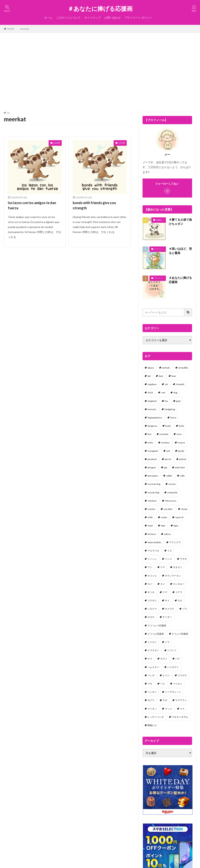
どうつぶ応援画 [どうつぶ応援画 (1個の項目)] (156, 634)
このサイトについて (68, 18)
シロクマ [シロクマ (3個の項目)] (152, 609)
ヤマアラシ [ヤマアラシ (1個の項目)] (181, 700)
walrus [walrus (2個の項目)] (167, 534)
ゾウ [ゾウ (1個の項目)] (185, 609)
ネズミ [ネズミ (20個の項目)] (164, 659)
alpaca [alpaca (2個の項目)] (151, 368)
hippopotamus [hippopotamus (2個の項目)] (155, 418)
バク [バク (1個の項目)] (178, 659)
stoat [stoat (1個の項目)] (150, 526)
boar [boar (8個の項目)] (174, 376)
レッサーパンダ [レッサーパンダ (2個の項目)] (156, 717)
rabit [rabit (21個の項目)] (182, 476)
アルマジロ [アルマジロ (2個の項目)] (153, 551)
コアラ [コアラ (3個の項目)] (179, 592)
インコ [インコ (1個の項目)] (168, 559)
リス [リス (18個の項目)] (182, 709)
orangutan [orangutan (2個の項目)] (153, 451)
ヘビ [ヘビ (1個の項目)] (163, 684)
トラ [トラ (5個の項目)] (167, 642)
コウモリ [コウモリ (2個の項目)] (152, 600)
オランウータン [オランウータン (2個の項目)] (173, 576)
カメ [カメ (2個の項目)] (163, 584)
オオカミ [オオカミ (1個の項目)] (178, 567)
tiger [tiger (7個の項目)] (176, 526)
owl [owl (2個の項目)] (168, 451)
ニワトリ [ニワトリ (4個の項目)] (172, 650)
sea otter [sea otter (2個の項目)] (168, 509)
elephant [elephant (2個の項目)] (152, 401)
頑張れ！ (160, 220)
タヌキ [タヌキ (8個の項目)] (151, 617)
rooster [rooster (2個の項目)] (151, 509)
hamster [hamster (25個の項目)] (152, 409)
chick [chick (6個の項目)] (150, 393)
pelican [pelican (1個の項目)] (183, 459)
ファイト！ (159, 249)
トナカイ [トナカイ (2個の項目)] (152, 642)
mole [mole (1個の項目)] (150, 443)
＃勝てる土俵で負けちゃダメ (180, 222)
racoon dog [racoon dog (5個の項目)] (153, 492)
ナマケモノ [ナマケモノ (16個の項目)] (153, 650)
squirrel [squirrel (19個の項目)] (179, 517)
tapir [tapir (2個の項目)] (163, 526)
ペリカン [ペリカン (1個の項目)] (178, 684)
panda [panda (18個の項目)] (181, 451)
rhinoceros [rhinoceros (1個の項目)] (171, 501)
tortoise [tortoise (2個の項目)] (152, 534)
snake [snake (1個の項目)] (164, 517)
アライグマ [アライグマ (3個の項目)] (175, 542)
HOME (11, 29)
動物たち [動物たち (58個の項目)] (152, 725)
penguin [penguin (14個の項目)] (152, 467)
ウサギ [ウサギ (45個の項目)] (183, 559)
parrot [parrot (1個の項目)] (168, 459)
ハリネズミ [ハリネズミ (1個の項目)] (173, 667)
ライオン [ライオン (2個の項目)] (152, 709)
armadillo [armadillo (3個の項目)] (183, 368)
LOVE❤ (57, 143)
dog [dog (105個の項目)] (175, 393)
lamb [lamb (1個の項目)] (181, 426)
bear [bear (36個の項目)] (161, 376)
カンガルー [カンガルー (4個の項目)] (179, 584)
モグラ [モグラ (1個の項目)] (151, 700)
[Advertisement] (100, 71)
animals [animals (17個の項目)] (166, 368)
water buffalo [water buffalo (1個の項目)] (154, 542)
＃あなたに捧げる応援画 (100, 9)
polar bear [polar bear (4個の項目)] (180, 467)
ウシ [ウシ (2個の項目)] (150, 567)
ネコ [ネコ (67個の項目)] (150, 659)
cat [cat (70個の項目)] (166, 384)
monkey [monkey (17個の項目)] (165, 443)
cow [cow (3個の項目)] (163, 393)
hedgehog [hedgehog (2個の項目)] (170, 409)
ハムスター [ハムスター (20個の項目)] (153, 667)
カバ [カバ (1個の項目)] (150, 584)
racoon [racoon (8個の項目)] (172, 484)
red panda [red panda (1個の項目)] (172, 492)
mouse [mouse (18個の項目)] (181, 443)
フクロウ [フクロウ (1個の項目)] (182, 675)
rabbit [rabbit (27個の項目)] (169, 476)
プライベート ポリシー (138, 18)
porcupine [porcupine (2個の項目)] (153, 476)
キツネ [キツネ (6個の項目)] (151, 592)
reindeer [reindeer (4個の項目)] (152, 501)
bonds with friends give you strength (94, 205)
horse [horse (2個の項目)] (173, 418)
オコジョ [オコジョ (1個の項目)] (152, 576)
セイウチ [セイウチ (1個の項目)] (170, 609)
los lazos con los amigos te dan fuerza (32, 205)
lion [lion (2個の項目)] (149, 434)
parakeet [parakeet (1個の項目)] (152, 459)
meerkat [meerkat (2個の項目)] (164, 434)
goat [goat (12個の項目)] (178, 401)
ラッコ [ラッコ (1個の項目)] (168, 709)
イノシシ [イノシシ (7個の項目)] (152, 559)
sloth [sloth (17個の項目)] (150, 517)
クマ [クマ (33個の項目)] (165, 592)
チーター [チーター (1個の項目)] (167, 617)
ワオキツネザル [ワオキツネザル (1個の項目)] (180, 717)
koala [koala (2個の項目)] (168, 426)
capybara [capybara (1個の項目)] (152, 384)
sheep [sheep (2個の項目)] (184, 509)
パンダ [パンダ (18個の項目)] (151, 675)
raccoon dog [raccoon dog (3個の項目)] (154, 484)
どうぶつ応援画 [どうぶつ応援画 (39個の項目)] (180, 634)
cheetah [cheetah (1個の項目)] (180, 384)
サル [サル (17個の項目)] (180, 600)
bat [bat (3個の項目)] (149, 376)
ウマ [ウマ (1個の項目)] (163, 567)
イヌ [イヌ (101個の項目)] (170, 551)
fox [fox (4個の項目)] (166, 401)
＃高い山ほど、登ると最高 (180, 251)
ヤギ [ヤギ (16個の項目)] (165, 700)
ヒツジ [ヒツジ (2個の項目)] (166, 675)
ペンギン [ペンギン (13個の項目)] (152, 692)
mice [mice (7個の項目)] (179, 434)
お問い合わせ (112, 18)
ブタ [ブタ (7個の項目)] (150, 684)
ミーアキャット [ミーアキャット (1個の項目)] (173, 692)
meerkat (24, 29)
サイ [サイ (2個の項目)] (167, 600)
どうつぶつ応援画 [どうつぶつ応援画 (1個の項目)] (157, 625)
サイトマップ (92, 18)
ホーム (48, 18)
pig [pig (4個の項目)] (165, 467)
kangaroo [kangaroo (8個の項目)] (152, 426)
